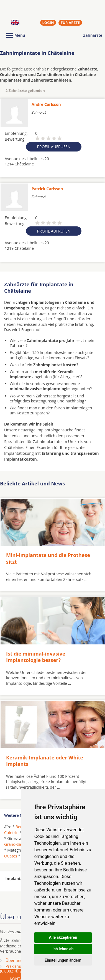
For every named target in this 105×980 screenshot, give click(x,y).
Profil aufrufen (54, 147)
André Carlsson (46, 104)
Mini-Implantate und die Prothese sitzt (48, 558)
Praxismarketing (20, 966)
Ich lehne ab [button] (63, 949)
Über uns (14, 960)
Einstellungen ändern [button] (63, 960)
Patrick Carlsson (47, 189)
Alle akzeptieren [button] (63, 937)
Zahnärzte (93, 35)
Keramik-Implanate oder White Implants (45, 761)
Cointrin (11, 833)
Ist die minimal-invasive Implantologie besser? (36, 657)
